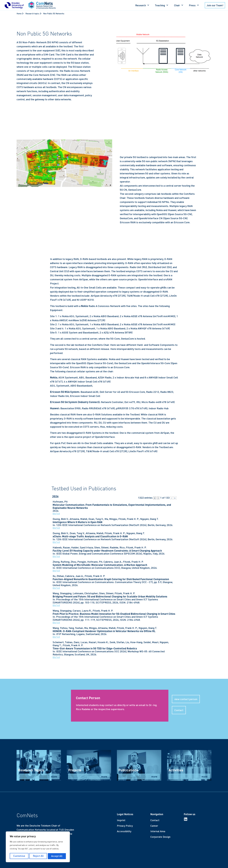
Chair (179, 5)
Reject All (38, 856)
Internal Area (158, 831)
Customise (19, 856)
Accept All (57, 856)
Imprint (121, 820)
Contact (155, 820)
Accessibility (124, 831)
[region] (38, 847)
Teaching (162, 5)
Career (154, 826)
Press (194, 5)
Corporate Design (160, 837)
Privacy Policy (125, 826)
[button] (186, 699)
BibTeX (56, 514)
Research (142, 5)
